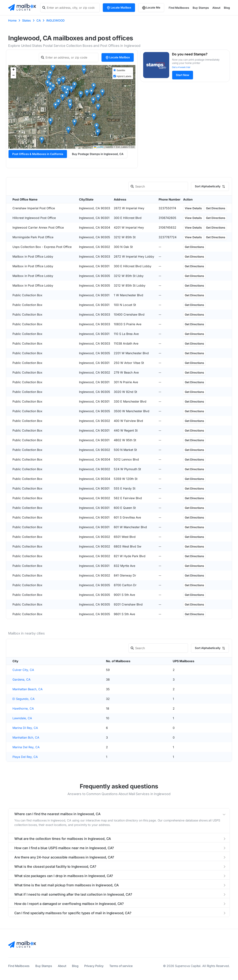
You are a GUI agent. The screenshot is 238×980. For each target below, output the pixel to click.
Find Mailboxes (179, 8)
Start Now (183, 75)
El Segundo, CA (24, 699)
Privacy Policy (94, 966)
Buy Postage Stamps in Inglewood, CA (98, 154)
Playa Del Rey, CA (25, 757)
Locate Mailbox (119, 8)
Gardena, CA (21, 679)
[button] (98, 133)
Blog (227, 8)
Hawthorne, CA (23, 708)
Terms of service (121, 966)
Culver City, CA (23, 670)
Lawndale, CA (22, 718)
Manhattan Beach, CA (28, 689)
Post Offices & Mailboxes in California (38, 154)
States (26, 20)
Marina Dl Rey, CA (25, 728)
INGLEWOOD (56, 20)
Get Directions (216, 208)
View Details (193, 208)
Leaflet (99, 147)
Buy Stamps (201, 8)
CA (39, 20)
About (216, 8)
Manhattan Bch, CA (26, 737)
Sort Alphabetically (210, 186)
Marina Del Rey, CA (26, 747)
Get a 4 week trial (181, 67)
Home (12, 20)
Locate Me (151, 8)
